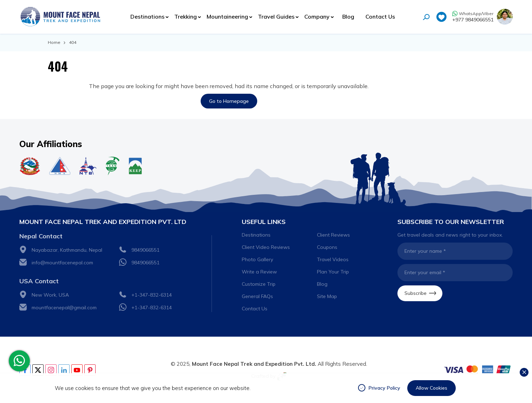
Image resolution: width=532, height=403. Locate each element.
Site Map (327, 296)
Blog (348, 16)
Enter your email (425, 272)
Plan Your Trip (333, 272)
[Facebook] (25, 370)
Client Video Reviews (266, 247)
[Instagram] (51, 370)
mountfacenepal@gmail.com (64, 308)
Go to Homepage (229, 101)
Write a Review (259, 272)
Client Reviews (333, 235)
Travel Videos (333, 259)
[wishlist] (441, 18)
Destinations (256, 235)
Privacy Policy (384, 388)
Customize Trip (259, 284)
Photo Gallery (257, 259)
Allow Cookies (432, 388)
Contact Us (380, 16)
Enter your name (425, 251)
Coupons (327, 247)
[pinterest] (90, 370)
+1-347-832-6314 (152, 295)
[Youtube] (77, 370)
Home (54, 42)
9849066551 (145, 250)
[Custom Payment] (478, 370)
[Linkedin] (64, 370)
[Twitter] (38, 370)
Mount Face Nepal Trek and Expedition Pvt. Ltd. (254, 364)
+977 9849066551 (473, 20)
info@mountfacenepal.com (62, 263)
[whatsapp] (19, 361)
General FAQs (257, 296)
